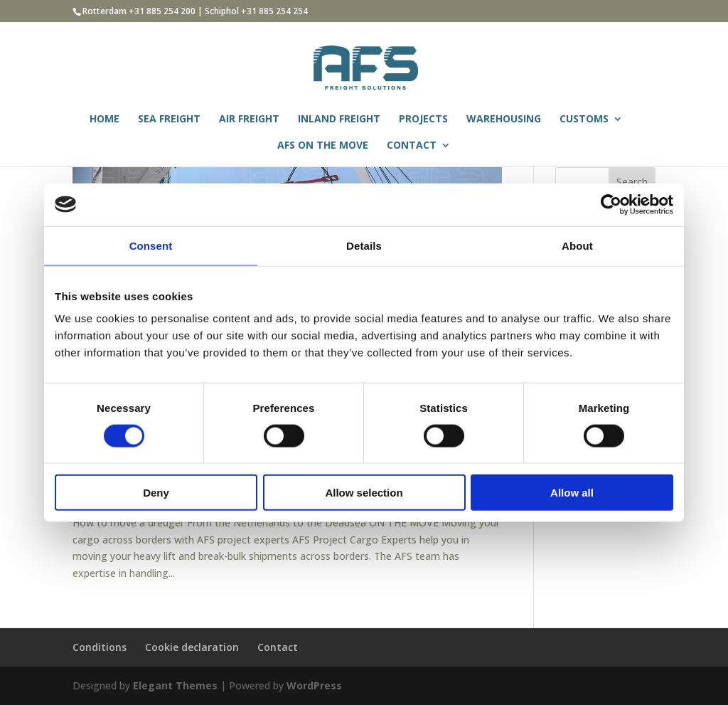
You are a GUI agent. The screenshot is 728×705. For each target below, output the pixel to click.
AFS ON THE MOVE (323, 146)
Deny (156, 493)
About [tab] (577, 245)
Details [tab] (364, 245)
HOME (105, 120)
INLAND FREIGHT (339, 120)
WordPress (314, 685)
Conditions (100, 647)
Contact (278, 647)
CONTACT (412, 146)
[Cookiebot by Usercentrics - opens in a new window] (611, 204)
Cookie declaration (192, 647)
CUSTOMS (584, 120)
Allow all (572, 493)
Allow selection (364, 493)
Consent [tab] (151, 245)
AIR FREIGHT (249, 120)
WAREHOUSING (504, 120)
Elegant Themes (175, 685)
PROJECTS (423, 120)
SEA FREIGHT (169, 120)
